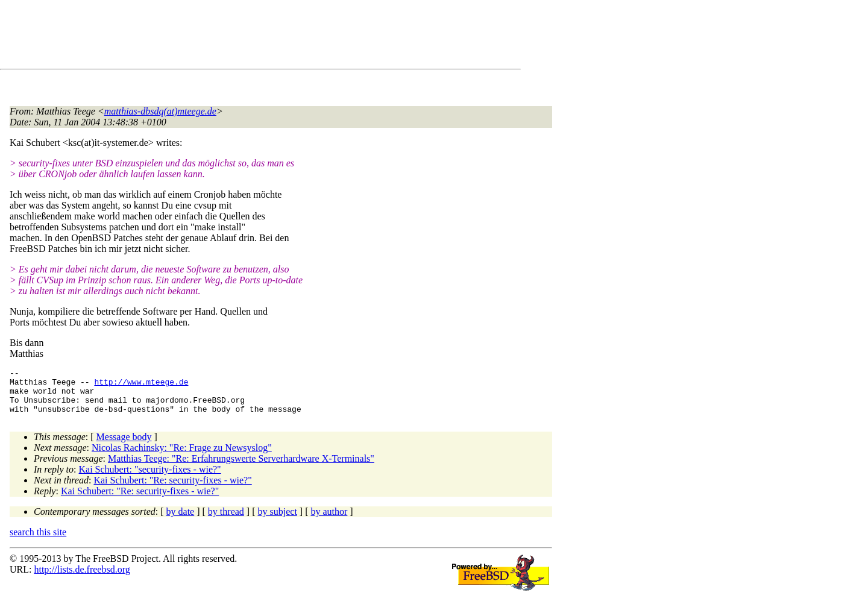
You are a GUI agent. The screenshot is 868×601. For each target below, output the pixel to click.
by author (329, 521)
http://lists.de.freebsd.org (82, 578)
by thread (226, 521)
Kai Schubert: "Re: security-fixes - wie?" (172, 489)
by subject (278, 521)
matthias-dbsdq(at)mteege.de (160, 111)
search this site (38, 541)
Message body (124, 446)
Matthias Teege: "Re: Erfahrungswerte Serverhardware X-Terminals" (241, 467)
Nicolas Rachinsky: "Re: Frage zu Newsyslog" (182, 457)
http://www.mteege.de (141, 385)
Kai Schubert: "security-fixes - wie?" (150, 478)
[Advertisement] (229, 37)
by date (181, 521)
